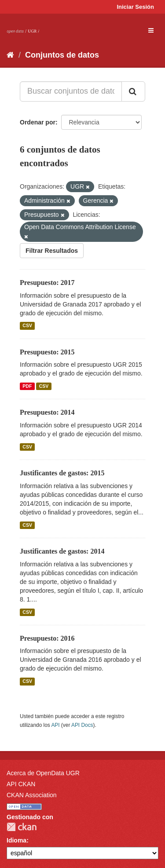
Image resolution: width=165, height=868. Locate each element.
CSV (27, 326)
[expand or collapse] (151, 30)
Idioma (16, 840)
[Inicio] (10, 55)
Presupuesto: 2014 (47, 412)
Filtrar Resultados (52, 251)
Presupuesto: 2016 (47, 638)
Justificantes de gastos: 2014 (62, 551)
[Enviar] (133, 91)
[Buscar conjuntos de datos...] (71, 91)
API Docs (82, 725)
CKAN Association (32, 795)
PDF (27, 386)
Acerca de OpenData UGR (43, 773)
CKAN (22, 827)
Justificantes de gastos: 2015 (62, 473)
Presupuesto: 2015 (47, 352)
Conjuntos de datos (62, 55)
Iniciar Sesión (135, 7)
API (55, 725)
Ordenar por (38, 122)
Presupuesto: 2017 (47, 283)
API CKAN (21, 784)
